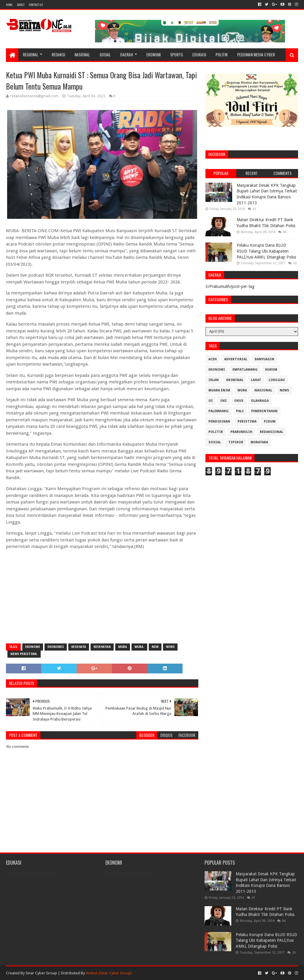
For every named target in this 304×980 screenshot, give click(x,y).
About (21, 5)
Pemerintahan (264, 411)
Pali (240, 411)
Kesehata (79, 647)
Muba (123, 647)
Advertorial (236, 359)
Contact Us (36, 5)
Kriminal (235, 380)
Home (9, 5)
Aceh (213, 359)
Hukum (271, 370)
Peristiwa (247, 422)
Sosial (105, 54)
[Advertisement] (102, 596)
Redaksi (58, 54)
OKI (224, 401)
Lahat (256, 380)
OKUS (239, 401)
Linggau (277, 380)
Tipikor (236, 442)
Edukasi (199, 54)
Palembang (218, 411)
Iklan (214, 380)
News (170, 647)
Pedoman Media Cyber (256, 54)
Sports (176, 54)
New (155, 647)
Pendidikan (219, 422)
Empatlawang (245, 370)
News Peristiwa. (24, 654)
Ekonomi (153, 54)
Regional (31, 54)
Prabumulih (241, 432)
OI (211, 401)
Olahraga (260, 401)
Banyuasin (265, 359)
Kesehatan (102, 647)
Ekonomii (56, 647)
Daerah (127, 54)
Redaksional (271, 432)
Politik (222, 54)
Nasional (82, 54)
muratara (259, 442)
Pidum (270, 422)
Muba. (139, 647)
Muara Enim (219, 390)
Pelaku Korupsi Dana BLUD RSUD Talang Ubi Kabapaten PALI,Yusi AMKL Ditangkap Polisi (266, 251)
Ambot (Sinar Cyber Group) (109, 973)
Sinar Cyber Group (41, 973)
